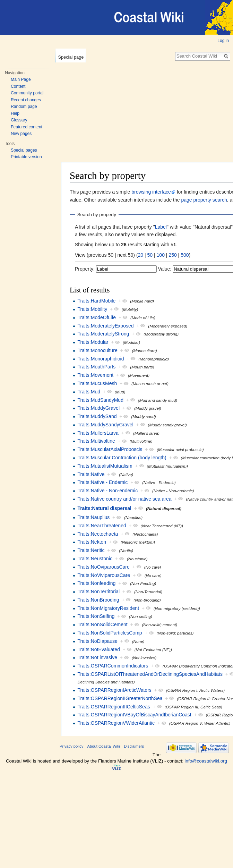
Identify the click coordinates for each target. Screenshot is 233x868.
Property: (85, 269)
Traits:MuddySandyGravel (105, 425)
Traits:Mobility (92, 309)
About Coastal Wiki (104, 746)
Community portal (27, 93)
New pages (21, 134)
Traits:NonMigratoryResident (108, 608)
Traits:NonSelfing (96, 616)
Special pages (24, 150)
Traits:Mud (89, 392)
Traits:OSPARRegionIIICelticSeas (114, 707)
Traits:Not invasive (97, 657)
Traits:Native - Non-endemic (107, 491)
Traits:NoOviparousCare (103, 567)
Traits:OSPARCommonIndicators (113, 666)
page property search (204, 200)
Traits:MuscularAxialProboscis (110, 449)
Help (15, 113)
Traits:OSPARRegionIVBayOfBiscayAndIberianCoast (134, 715)
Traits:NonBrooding (98, 600)
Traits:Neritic (91, 550)
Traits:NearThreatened (102, 526)
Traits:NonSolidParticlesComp (110, 633)
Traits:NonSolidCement (102, 624)
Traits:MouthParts (96, 367)
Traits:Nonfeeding (96, 583)
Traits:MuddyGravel (98, 408)
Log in (223, 41)
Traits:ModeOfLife (97, 317)
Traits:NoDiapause (97, 641)
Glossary (19, 120)
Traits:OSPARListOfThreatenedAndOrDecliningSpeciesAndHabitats (150, 674)
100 (161, 255)
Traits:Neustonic (95, 559)
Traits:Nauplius (93, 517)
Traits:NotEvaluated (98, 649)
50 (150, 255)
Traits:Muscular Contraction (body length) (122, 458)
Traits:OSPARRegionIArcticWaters (114, 690)
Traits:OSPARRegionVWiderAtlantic (116, 723)
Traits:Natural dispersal (104, 508)
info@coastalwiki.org (206, 761)
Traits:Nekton (92, 542)
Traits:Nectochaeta (98, 534)
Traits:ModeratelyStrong (103, 334)
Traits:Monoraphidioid (101, 359)
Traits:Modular (93, 342)
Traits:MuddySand (97, 416)
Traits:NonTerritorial (98, 592)
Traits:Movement (95, 375)
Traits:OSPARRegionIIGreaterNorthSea (120, 698)
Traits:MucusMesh (97, 383)
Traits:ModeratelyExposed (105, 326)
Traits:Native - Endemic (102, 482)
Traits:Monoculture (97, 350)
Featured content (27, 127)
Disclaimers (134, 746)
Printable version (26, 157)
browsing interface (151, 192)
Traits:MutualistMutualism (105, 466)
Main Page (21, 79)
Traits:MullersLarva (98, 433)
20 (141, 255)
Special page (71, 57)
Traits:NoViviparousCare (104, 575)
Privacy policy (71, 746)
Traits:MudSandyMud (100, 400)
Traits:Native (91, 474)
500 (185, 255)
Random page (24, 107)
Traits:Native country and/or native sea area (124, 499)
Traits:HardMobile (96, 301)
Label (161, 227)
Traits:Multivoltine (96, 441)
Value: (165, 269)
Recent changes (26, 100)
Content (18, 86)
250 (172, 255)
